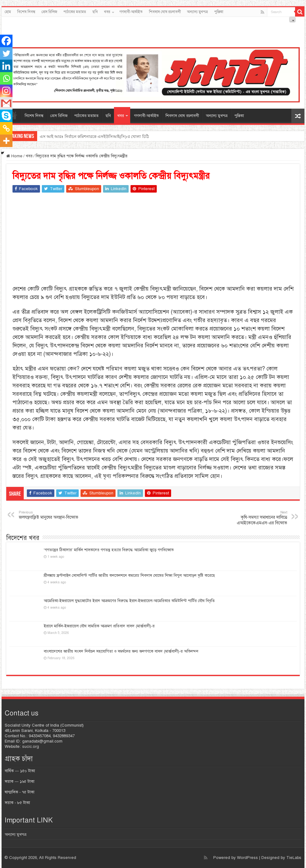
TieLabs (294, 858)
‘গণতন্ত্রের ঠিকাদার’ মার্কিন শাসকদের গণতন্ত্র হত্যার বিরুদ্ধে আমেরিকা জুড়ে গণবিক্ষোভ (109, 550)
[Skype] (6, 116)
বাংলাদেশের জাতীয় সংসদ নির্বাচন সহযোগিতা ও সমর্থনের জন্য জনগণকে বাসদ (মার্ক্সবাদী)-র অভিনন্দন (121, 651)
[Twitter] (6, 53)
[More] (6, 141)
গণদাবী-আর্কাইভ (131, 12)
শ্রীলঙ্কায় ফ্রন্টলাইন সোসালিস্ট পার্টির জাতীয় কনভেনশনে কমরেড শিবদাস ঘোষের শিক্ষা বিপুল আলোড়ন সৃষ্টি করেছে (129, 576)
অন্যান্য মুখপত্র (197, 12)
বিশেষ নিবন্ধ (26, 12)
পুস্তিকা (219, 12)
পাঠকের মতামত (75, 12)
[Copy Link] (6, 128)
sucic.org (31, 747)
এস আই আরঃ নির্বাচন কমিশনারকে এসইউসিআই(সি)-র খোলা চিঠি (94, 137)
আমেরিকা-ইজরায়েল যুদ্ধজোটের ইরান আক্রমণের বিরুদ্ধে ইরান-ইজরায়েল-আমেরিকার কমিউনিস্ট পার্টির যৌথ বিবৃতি (129, 601)
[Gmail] (6, 103)
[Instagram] (6, 91)
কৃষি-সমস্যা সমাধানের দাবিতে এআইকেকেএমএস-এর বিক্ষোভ (255, 518)
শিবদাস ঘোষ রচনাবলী (165, 12)
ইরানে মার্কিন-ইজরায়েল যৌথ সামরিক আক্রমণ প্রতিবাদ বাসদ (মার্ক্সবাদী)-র (99, 626)
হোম (8, 12)
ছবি (95, 12)
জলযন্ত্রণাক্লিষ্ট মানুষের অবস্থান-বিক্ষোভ (51, 515)
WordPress (247, 858)
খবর (107, 12)
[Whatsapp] (6, 78)
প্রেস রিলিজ (49, 12)
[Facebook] (6, 41)
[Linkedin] (6, 66)
